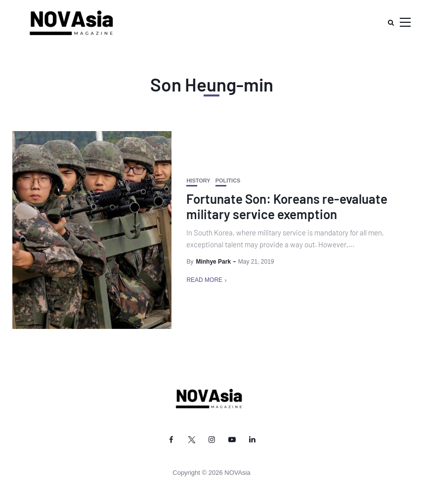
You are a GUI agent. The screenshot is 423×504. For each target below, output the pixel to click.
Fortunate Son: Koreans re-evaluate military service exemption (287, 206)
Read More (204, 280)
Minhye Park (213, 262)
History (198, 181)
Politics (228, 181)
